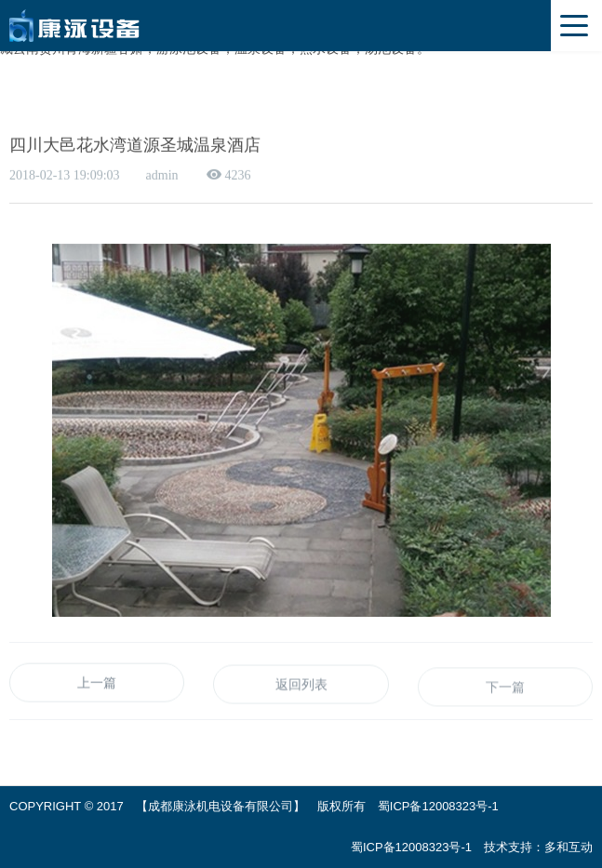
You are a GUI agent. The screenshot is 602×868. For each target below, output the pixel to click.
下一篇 (505, 691)
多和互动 (569, 847)
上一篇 (97, 685)
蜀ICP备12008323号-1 (438, 806)
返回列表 (301, 688)
